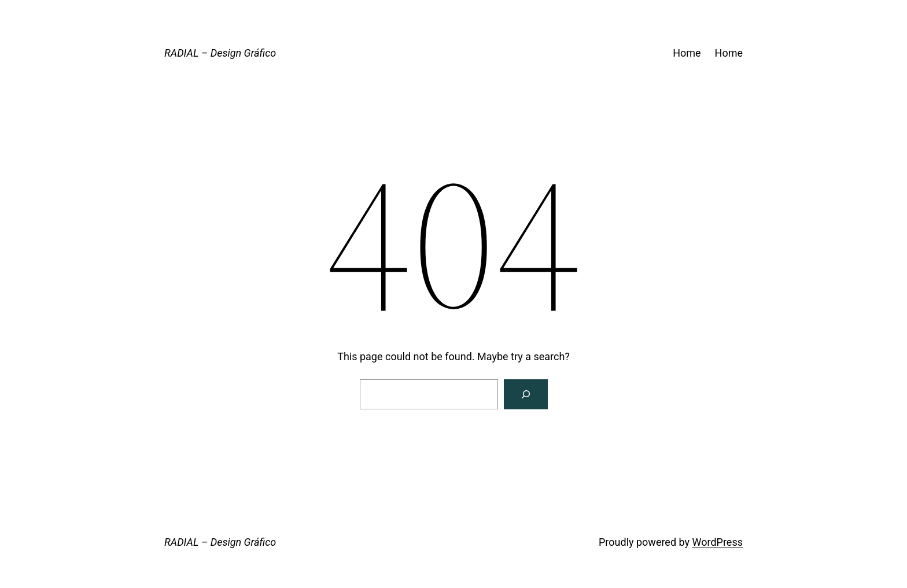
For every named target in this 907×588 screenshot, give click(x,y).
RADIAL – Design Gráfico (220, 53)
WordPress (718, 542)
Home (687, 53)
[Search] (526, 394)
